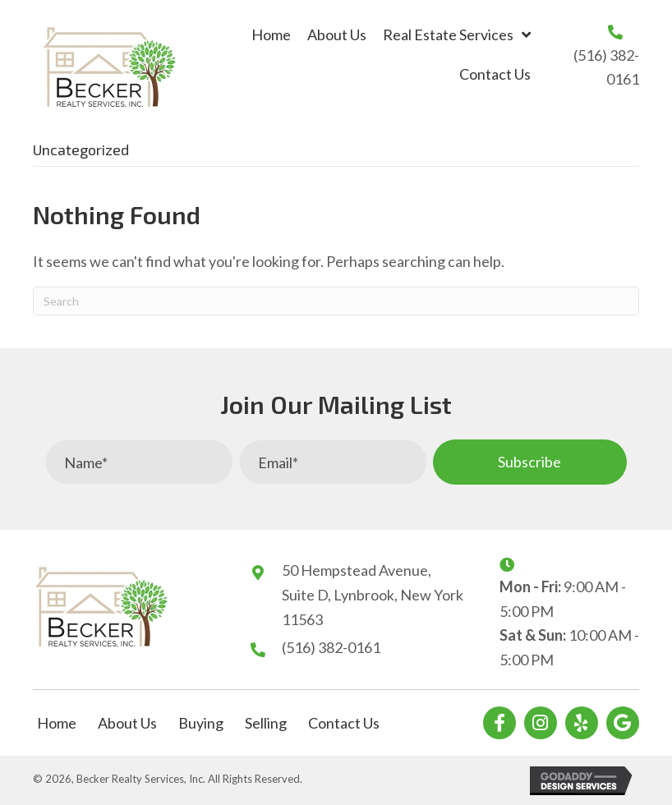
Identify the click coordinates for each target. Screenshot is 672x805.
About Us (127, 723)
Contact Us (344, 723)
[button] (530, 462)
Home (57, 723)
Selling (266, 723)
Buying (201, 723)
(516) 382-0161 (331, 647)
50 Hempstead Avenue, (357, 570)
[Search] (336, 301)
